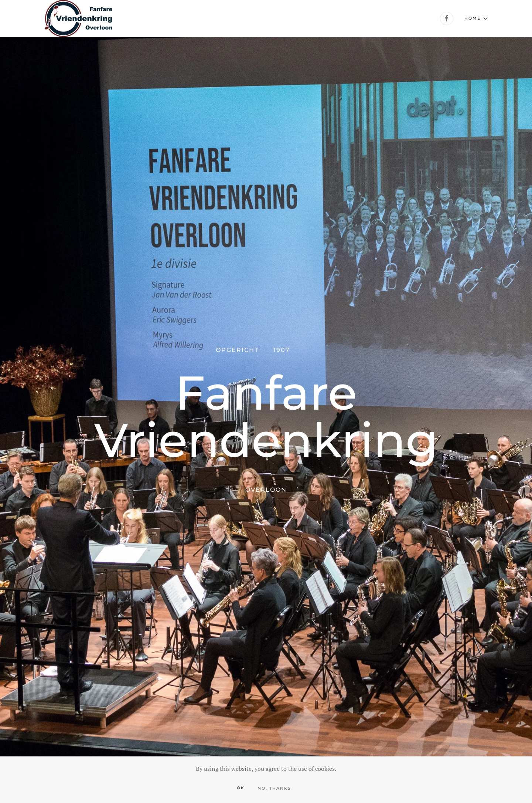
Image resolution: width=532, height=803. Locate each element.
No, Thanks (274, 788)
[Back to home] (78, 18)
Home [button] (476, 18)
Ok (241, 788)
